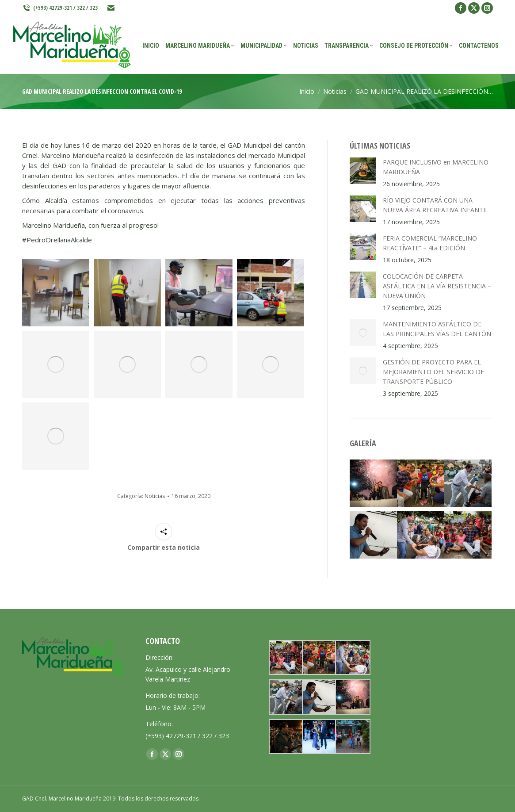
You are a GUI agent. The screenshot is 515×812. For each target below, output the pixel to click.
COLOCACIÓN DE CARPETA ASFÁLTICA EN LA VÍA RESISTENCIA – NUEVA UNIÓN (437, 286)
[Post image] (363, 171)
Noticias (155, 496)
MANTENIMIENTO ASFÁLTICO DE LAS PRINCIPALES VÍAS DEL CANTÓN (437, 329)
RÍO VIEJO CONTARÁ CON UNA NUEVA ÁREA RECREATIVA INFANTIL (436, 205)
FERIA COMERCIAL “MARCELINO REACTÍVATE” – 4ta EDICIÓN (430, 243)
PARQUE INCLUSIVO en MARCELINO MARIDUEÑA (436, 167)
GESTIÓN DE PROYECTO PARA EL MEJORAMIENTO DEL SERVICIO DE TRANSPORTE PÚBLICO (433, 372)
